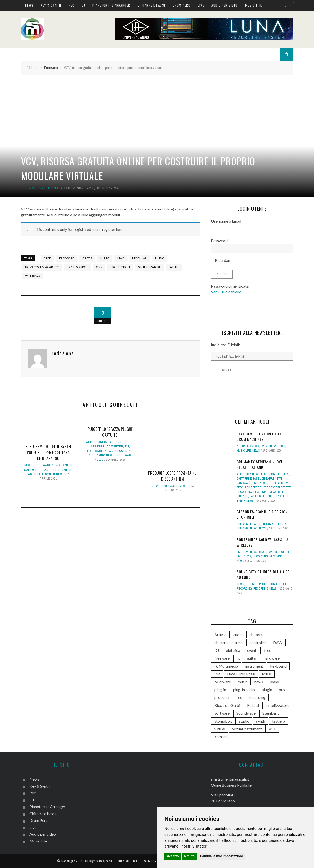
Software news (47, 465)
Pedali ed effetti (249, 487)
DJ (83, 5)
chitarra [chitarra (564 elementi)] (256, 635)
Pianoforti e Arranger (111, 5)
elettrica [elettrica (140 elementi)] (233, 650)
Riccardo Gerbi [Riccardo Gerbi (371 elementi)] (227, 705)
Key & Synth (51, 5)
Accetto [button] (173, 856)
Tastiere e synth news (45, 474)
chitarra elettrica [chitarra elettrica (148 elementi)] (229, 642)
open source (78, 267)
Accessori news (248, 474)
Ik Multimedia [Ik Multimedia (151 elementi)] (226, 666)
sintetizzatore (150, 267)
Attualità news (248, 446)
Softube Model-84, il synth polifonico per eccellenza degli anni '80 (48, 452)
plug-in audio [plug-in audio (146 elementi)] (244, 690)
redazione (111, 188)
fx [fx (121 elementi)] (238, 658)
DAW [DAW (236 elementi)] (278, 642)
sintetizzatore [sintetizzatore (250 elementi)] (277, 705)
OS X (99, 267)
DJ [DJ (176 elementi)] (217, 650)
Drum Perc (182, 5)
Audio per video (225, 5)
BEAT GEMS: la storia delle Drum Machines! (260, 437)
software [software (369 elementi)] (222, 713)
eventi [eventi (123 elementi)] (252, 650)
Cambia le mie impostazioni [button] (221, 856)
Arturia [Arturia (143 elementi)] (220, 635)
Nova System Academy (42, 267)
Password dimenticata (230, 286)
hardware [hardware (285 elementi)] (272, 658)
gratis (87, 258)
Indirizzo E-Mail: (225, 345)
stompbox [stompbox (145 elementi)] (223, 721)
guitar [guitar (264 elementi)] (252, 658)
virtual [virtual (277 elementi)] (220, 729)
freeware (67, 258)
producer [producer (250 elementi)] (222, 697)
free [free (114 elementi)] (268, 650)
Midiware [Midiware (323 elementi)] (223, 682)
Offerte (252, 584)
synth (174, 267)
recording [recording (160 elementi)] (257, 697)
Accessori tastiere (275, 474)
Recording (124, 451)
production (120, 267)
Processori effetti (278, 487)
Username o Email (226, 221)
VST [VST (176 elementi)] (272, 729)
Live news (251, 552)
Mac (121, 258)
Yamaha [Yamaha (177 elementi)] (221, 737)
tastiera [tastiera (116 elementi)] (279, 721)
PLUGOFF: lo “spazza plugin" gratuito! (110, 432)
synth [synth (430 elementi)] (261, 721)
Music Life (254, 5)
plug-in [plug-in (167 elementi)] (220, 690)
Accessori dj (97, 442)
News (29, 5)
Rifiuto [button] (189, 856)
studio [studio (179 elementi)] (244, 721)
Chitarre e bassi (151, 5)
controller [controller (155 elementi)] (258, 642)
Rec (72, 5)
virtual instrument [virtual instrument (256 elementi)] (247, 729)
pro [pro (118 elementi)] (282, 690)
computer (115, 447)
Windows (32, 276)
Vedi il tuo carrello (226, 292)
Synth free (49, 188)
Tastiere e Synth (57, 470)
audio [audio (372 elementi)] (238, 635)
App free (98, 447)
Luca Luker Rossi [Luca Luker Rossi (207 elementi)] (241, 674)
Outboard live (279, 483)
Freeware (29, 188)
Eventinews (269, 446)
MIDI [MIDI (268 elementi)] (267, 674)
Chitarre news (272, 479)
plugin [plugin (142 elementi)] (267, 690)
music (160, 258)
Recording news (101, 455)
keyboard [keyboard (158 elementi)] (278, 666)
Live (201, 5)
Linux (105, 258)
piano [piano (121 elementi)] (275, 682)
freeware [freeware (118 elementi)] (222, 658)
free (47, 258)
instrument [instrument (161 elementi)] (254, 666)
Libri (282, 446)
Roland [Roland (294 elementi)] (253, 705)
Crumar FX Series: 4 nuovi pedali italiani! (260, 465)
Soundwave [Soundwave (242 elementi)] (246, 713)
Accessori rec (122, 442)
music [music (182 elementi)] (243, 682)
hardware (244, 483)
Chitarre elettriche (276, 524)
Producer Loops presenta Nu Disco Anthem (172, 476)
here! (120, 229)
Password (219, 241)
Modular (139, 258)
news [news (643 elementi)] (259, 682)
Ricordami (222, 260)
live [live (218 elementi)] (217, 674)
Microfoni (266, 552)
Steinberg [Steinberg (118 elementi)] (271, 713)
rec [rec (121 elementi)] (239, 697)
